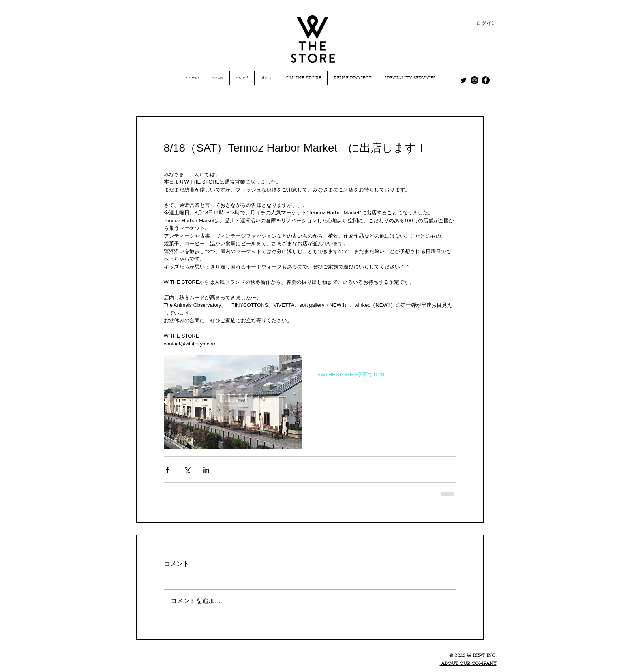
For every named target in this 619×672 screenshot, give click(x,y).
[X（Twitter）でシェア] (187, 470)
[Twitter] (463, 80)
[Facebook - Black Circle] (486, 80)
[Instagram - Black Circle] (475, 80)
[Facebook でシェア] (168, 470)
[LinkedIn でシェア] (206, 470)
